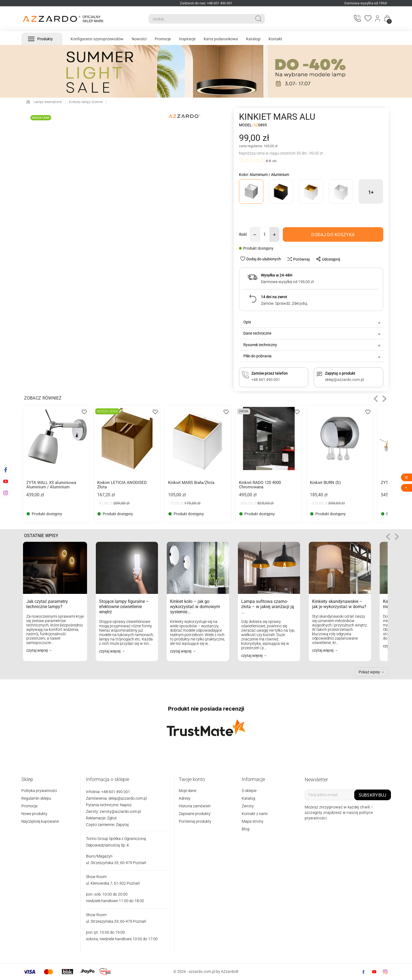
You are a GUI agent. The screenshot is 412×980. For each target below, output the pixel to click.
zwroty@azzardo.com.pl (120, 811)
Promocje (29, 806)
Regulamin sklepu (36, 798)
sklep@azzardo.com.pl (128, 798)
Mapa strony (253, 821)
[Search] (200, 19)
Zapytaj (122, 825)
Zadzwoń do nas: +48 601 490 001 (206, 3)
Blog (246, 829)
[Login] (378, 19)
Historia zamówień (195, 806)
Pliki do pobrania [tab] (312, 356)
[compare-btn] (297, 259)
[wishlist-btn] (261, 259)
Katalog (248, 798)
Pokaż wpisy (369, 672)
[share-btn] (326, 259)
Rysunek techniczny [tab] (312, 345)
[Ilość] (265, 234)
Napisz (126, 805)
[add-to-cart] (333, 234)
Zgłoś (112, 818)
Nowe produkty (34, 814)
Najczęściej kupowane (40, 821)
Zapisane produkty (195, 814)
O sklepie (249, 791)
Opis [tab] (312, 322)
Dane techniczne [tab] (312, 333)
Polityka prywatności (39, 791)
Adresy (185, 798)
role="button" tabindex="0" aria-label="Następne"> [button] (397, 537)
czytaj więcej (37, 650)
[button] (376, 399)
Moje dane (188, 791)
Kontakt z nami (255, 814)
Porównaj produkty (195, 821)
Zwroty (248, 806)
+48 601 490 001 (115, 792)
